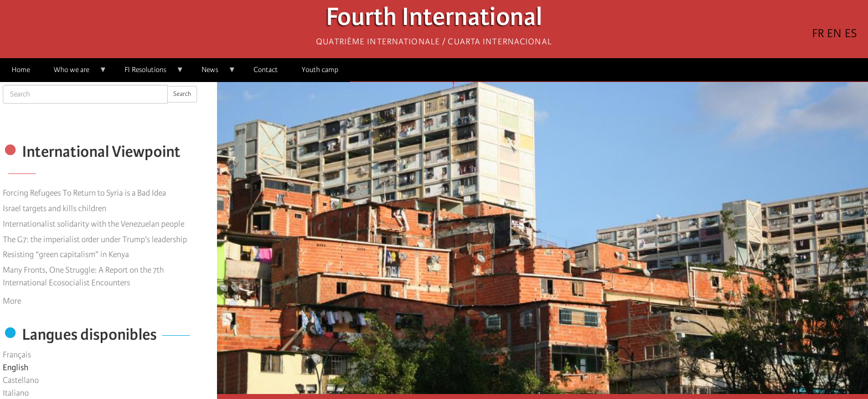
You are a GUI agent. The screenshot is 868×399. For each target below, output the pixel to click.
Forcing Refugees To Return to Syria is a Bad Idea (84, 193)
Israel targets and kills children (55, 208)
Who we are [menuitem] (74, 73)
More (12, 301)
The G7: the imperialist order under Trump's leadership (95, 239)
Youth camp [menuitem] (320, 70)
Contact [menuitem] (266, 70)
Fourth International (434, 20)
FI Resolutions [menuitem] (148, 73)
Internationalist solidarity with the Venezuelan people (94, 224)
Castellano (21, 380)
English (15, 367)
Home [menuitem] (21, 70)
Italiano (16, 393)
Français (17, 355)
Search (182, 94)
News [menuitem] (213, 73)
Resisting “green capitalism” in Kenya (66, 254)
